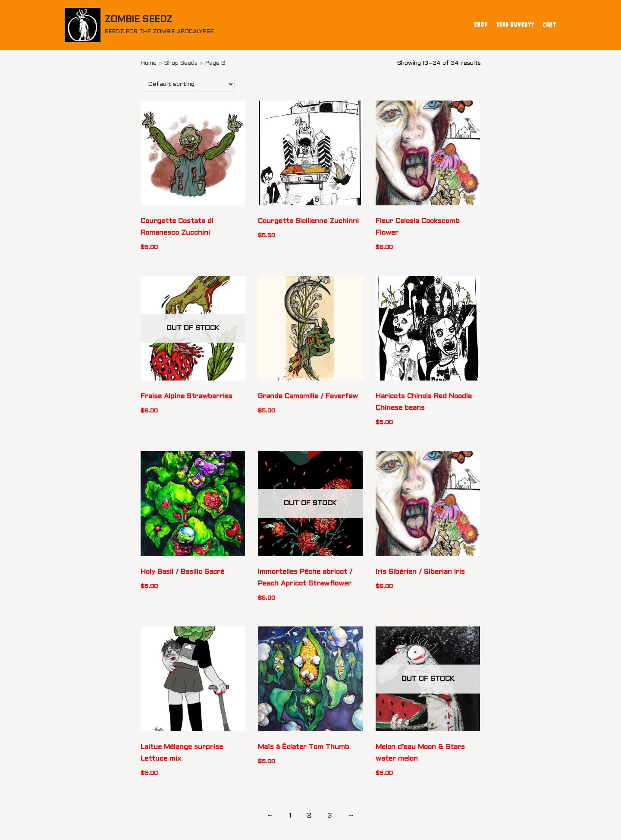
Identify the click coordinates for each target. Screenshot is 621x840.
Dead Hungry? (515, 25)
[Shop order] (188, 84)
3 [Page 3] (330, 816)
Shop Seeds (181, 63)
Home (149, 63)
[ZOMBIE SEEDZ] (139, 25)
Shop (481, 25)
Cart (549, 25)
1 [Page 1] (290, 816)
